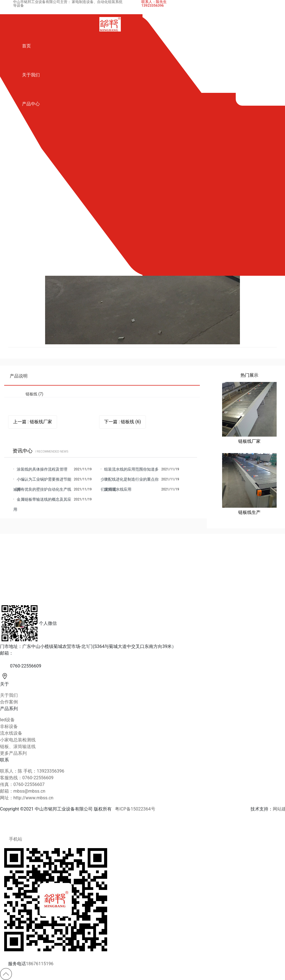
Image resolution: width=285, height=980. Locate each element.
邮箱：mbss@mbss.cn (23, 791)
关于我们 (31, 75)
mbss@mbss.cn (29, 653)
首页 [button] (26, 46)
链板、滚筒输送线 (18, 747)
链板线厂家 (249, 441)
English (29, 257)
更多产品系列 (13, 753)
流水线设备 (11, 733)
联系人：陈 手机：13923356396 (32, 771)
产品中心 (31, 104)
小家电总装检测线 (18, 740)
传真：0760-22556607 (22, 784)
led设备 (7, 720)
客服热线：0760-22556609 (27, 778)
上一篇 (33, 422)
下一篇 (122, 422)
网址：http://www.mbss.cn (27, 798)
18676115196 (40, 964)
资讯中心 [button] (31, 194)
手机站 (11, 839)
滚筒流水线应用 (118, 489)
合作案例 (31, 165)
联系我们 (31, 228)
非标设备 (9, 726)
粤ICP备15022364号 (135, 809)
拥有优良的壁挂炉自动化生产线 (44, 489)
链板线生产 (249, 512)
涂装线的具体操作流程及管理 (42, 469)
